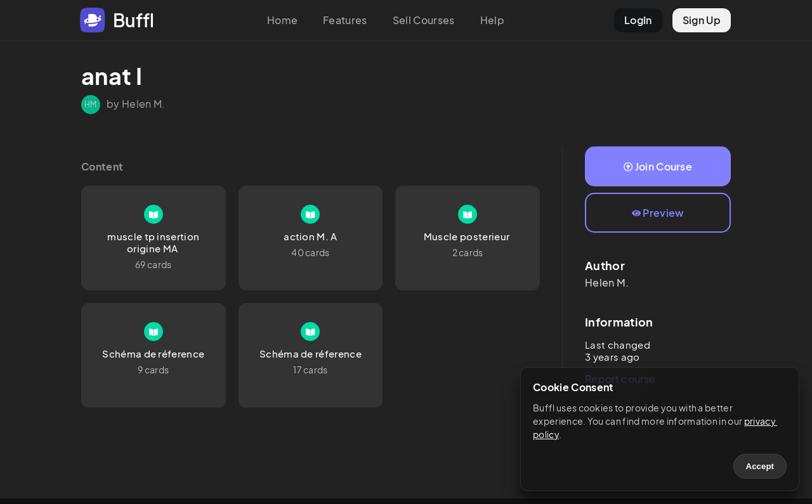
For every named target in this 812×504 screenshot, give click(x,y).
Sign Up (702, 20)
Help (492, 20)
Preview (658, 213)
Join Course (658, 166)
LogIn (638, 20)
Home (282, 20)
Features (345, 20)
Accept (760, 466)
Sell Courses (424, 20)
